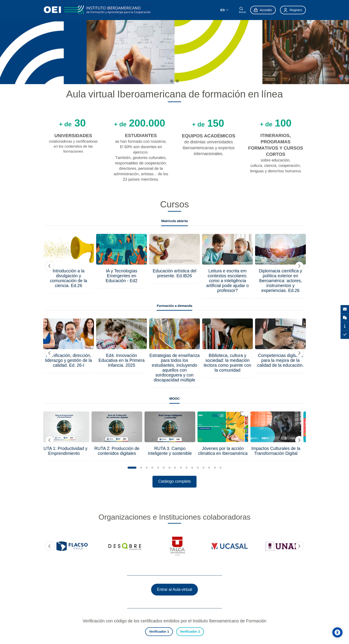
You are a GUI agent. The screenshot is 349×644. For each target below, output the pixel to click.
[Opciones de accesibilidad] (337, 632)
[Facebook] (86, 634)
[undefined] (50, 266)
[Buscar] (242, 10)
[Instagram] (94, 634)
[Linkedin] (110, 634)
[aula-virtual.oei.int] (97, 10)
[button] (132, 468)
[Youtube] (102, 634)
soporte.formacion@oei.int (108, 625)
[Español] (225, 10)
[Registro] (293, 10)
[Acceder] (263, 10)
